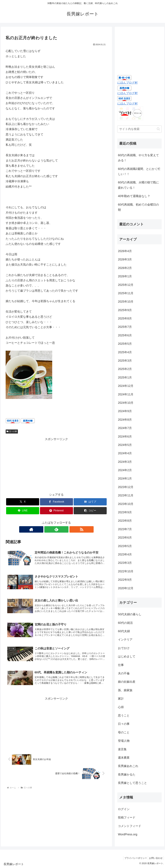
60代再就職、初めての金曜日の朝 (138, 207)
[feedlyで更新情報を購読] (56, 529)
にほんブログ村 (127, 83)
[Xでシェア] (23, 502)
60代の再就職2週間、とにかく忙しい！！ (139, 171)
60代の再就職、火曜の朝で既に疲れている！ (138, 185)
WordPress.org (128, 834)
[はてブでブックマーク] (90, 502)
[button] (90, 511)
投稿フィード (127, 817)
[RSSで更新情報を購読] (64, 529)
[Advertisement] (56, 464)
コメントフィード (130, 826)
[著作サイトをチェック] (49, 529)
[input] (139, 129)
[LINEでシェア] (23, 511)
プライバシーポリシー (134, 858)
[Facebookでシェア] (56, 502)
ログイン (124, 809)
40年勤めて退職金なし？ (134, 196)
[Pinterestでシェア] (56, 511)
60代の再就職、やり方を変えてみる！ (138, 158)
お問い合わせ (155, 858)
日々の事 (12, 431)
